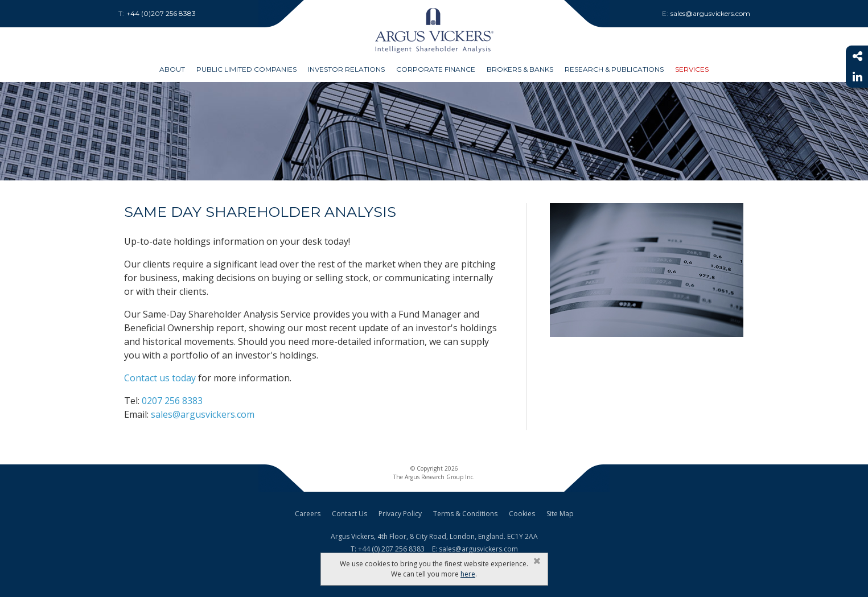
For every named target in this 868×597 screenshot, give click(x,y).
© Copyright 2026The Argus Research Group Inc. (434, 473)
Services (692, 69)
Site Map (560, 514)
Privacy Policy (400, 514)
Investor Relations (346, 69)
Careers (308, 514)
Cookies (522, 514)
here (468, 574)
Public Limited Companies (246, 69)
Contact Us (349, 514)
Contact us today (160, 378)
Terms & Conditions (465, 514)
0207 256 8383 (172, 401)
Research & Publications (614, 69)
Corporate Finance (436, 69)
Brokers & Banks (520, 69)
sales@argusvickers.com (203, 414)
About (172, 69)
